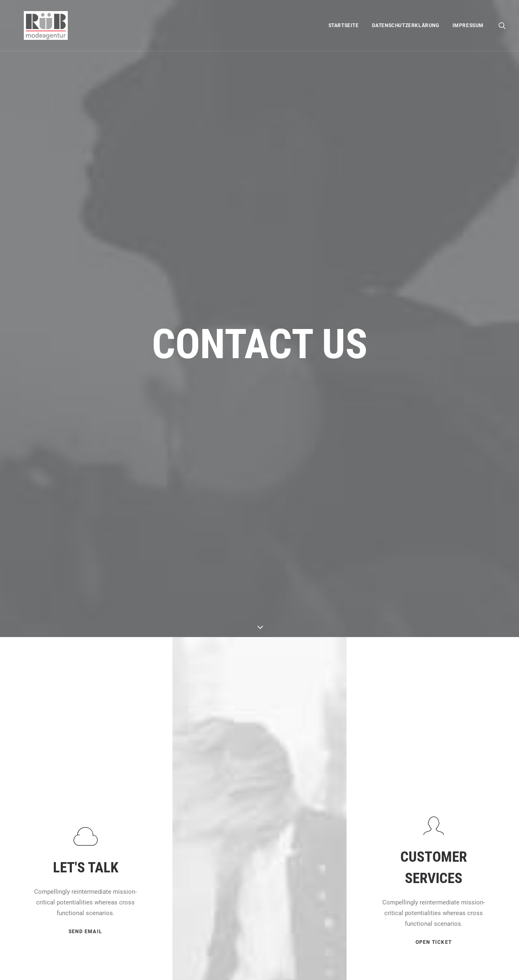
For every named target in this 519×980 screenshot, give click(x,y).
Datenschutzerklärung (406, 25)
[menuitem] (344, 25)
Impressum (468, 25)
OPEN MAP (259, 840)
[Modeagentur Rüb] (35, 25)
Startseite (344, 25)
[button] (502, 25)
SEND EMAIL (85, 687)
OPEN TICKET (434, 697)
